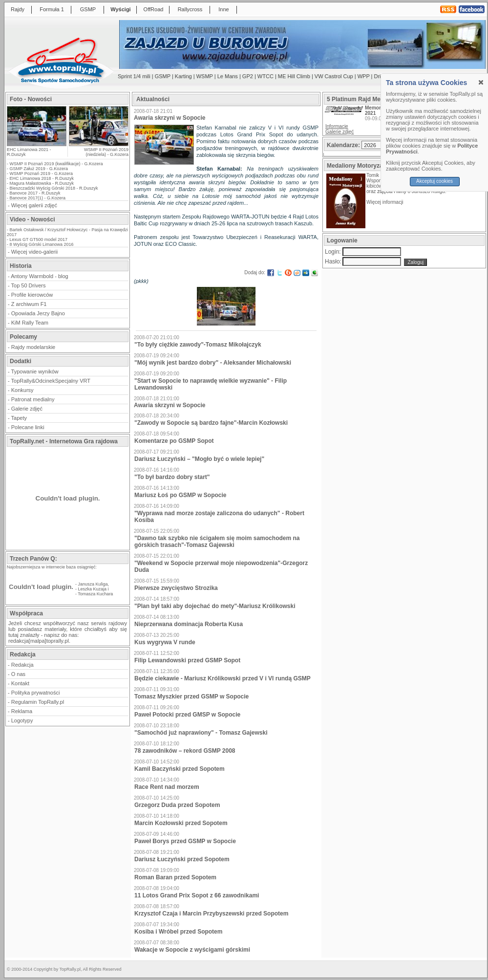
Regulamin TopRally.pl (38, 702)
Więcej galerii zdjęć (34, 205)
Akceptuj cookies (435, 181)
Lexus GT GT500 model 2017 (39, 240)
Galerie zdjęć (27, 409)
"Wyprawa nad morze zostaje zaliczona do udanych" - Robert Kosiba (219, 517)
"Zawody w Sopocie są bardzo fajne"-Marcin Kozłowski (211, 423)
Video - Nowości (32, 219)
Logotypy (22, 720)
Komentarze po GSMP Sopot (174, 441)
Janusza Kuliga (93, 584)
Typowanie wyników (35, 371)
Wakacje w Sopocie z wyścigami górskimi (192, 950)
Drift (379, 76)
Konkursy (22, 390)
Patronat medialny (33, 399)
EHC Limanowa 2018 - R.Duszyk (42, 178)
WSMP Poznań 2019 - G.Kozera (41, 174)
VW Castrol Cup (334, 76)
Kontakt (20, 683)
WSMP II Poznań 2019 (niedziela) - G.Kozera (106, 152)
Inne (223, 9)
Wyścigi (120, 9)
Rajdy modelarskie (33, 347)
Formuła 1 (52, 9)
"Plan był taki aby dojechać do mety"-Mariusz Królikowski (215, 606)
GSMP (88, 9)
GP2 (248, 76)
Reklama (22, 711)
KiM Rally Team (30, 323)
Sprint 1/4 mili (134, 76)
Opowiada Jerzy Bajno (38, 313)
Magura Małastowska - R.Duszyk (42, 183)
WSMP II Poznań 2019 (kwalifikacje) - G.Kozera (56, 164)
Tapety (19, 418)
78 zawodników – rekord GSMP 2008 (185, 751)
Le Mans (228, 76)
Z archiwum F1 (29, 304)
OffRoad (154, 9)
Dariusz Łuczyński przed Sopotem (182, 859)
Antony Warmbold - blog (40, 276)
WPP (364, 76)
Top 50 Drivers (29, 285)
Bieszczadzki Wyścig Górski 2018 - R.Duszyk (54, 188)
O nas (18, 674)
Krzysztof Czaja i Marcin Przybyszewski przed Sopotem (211, 914)
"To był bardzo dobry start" (172, 477)
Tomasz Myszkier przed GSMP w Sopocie (191, 697)
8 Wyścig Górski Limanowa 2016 (42, 244)
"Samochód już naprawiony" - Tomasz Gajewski (201, 733)
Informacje (337, 126)
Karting (183, 76)
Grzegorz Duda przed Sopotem (177, 805)
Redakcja (22, 665)
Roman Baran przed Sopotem (175, 877)
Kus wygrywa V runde (165, 642)
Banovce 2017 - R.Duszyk (35, 193)
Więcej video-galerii (34, 252)
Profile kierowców (32, 295)
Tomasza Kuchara (95, 594)
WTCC (265, 76)
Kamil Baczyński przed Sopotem (180, 769)
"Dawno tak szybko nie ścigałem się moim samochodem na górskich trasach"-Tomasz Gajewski (217, 542)
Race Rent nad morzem (167, 787)
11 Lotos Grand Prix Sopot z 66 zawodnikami (197, 895)
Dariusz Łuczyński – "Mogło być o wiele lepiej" (199, 459)
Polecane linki (28, 427)
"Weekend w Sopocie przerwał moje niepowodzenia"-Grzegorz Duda (221, 566)
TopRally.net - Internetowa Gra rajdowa (64, 441)
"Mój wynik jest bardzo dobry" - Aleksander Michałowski (213, 363)
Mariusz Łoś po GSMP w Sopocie (180, 495)
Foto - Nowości (31, 99)
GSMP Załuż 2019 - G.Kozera (39, 169)
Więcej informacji (385, 202)
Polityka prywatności (36, 693)
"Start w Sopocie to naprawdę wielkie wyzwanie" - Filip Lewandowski (211, 384)
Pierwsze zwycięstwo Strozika (176, 588)
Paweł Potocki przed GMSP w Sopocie (187, 715)
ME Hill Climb (294, 76)
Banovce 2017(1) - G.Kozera (38, 198)
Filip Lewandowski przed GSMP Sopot (187, 660)
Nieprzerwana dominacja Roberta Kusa (189, 624)
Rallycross (190, 9)
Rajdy (18, 9)
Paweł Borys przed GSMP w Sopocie (185, 841)
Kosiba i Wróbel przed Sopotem (178, 932)
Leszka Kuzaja (93, 589)
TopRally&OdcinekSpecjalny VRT (51, 381)
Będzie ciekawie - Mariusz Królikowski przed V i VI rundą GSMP (223, 678)
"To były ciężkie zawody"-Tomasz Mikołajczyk (198, 345)
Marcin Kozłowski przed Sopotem (181, 823)
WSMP (205, 76)
